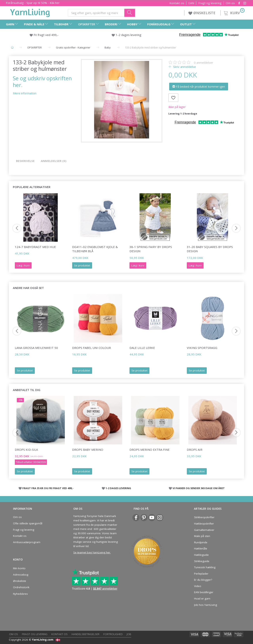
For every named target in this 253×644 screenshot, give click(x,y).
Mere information (25, 93)
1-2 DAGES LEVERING (118, 488)
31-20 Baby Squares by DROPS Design (210, 249)
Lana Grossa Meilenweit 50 (36, 348)
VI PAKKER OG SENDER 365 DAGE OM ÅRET (199, 488)
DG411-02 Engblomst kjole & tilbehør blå (95, 249)
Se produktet (82, 265)
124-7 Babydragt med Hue (35, 247)
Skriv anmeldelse (184, 67)
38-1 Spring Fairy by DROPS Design (151, 249)
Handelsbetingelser (85, 634)
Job (129, 634)
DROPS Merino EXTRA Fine (150, 450)
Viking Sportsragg (202, 348)
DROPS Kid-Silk (26, 450)
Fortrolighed (113, 634)
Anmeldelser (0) (54, 161)
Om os (230, 3)
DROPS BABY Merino (88, 450)
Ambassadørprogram (27, 542)
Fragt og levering (210, 3)
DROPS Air (195, 450)
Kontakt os (177, 3)
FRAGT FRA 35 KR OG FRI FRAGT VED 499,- (48, 488)
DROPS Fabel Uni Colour (92, 348)
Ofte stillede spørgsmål (28, 523)
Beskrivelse (25, 161)
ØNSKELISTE (202, 13)
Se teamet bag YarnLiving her (92, 552)
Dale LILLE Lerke (142, 348)
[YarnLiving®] (30, 12)
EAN (191, 3)
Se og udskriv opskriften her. (42, 81)
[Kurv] (234, 12)
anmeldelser (204, 63)
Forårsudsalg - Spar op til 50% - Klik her (33, 3)
